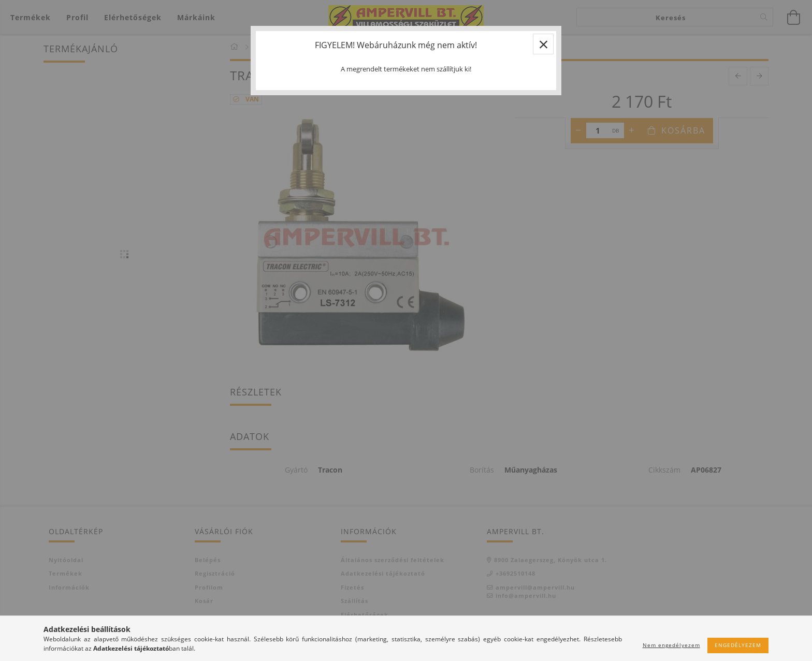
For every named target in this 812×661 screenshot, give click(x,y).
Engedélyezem (738, 645)
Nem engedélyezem (671, 645)
